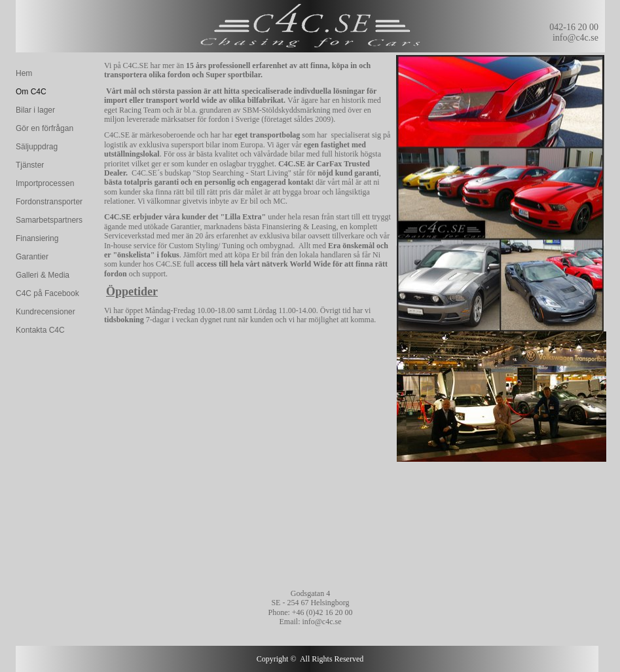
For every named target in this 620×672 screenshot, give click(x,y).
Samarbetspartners (49, 220)
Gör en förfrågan (45, 128)
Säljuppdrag (37, 147)
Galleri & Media (43, 275)
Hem (24, 73)
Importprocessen (45, 183)
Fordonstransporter (49, 202)
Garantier (32, 257)
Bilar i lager (35, 110)
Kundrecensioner (46, 312)
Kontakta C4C (40, 330)
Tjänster (30, 165)
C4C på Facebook (47, 293)
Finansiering (37, 238)
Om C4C (31, 92)
